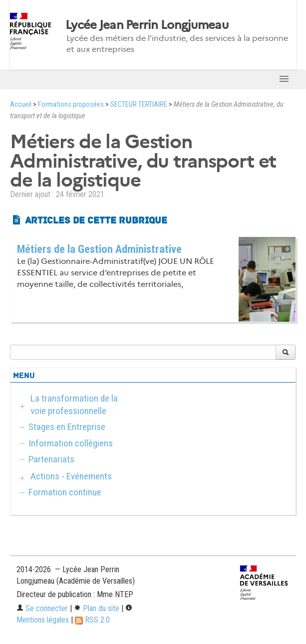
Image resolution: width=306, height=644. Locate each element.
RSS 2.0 (92, 620)
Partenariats (51, 459)
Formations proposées (71, 105)
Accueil (21, 105)
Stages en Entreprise (67, 427)
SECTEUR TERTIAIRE (139, 105)
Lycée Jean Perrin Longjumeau (147, 25)
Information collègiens (71, 443)
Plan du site (97, 608)
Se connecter (42, 608)
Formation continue (65, 492)
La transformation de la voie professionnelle (74, 405)
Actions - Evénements (71, 476)
